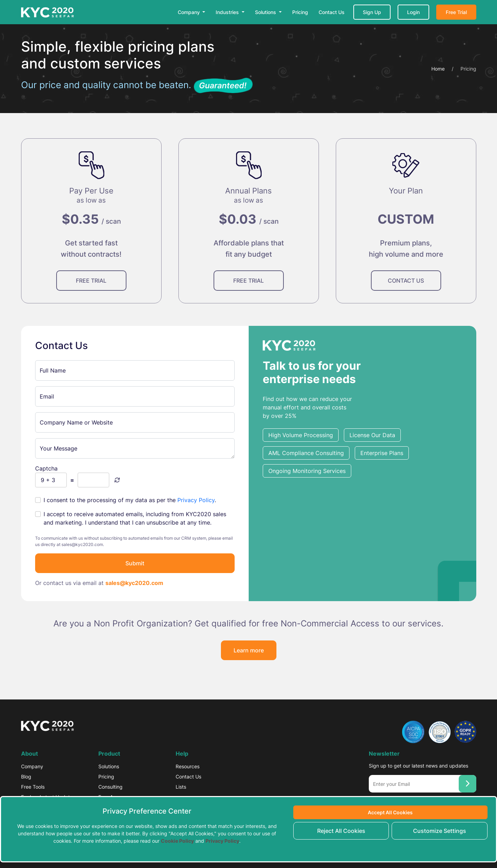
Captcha (46, 468)
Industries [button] (228, 12)
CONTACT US (406, 281)
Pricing (300, 12)
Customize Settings (440, 831)
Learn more (249, 650)
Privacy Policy (196, 500)
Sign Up (372, 12)
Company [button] (189, 12)
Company (32, 766)
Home (438, 69)
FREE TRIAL (91, 281)
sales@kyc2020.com (134, 583)
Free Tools (33, 787)
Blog (26, 777)
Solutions (109, 766)
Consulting (110, 787)
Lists (181, 787)
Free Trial (456, 12)
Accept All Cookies (390, 812)
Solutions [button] (266, 12)
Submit (135, 563)
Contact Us (332, 12)
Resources (188, 766)
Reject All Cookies (341, 831)
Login (413, 12)
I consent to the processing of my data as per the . (130, 500)
